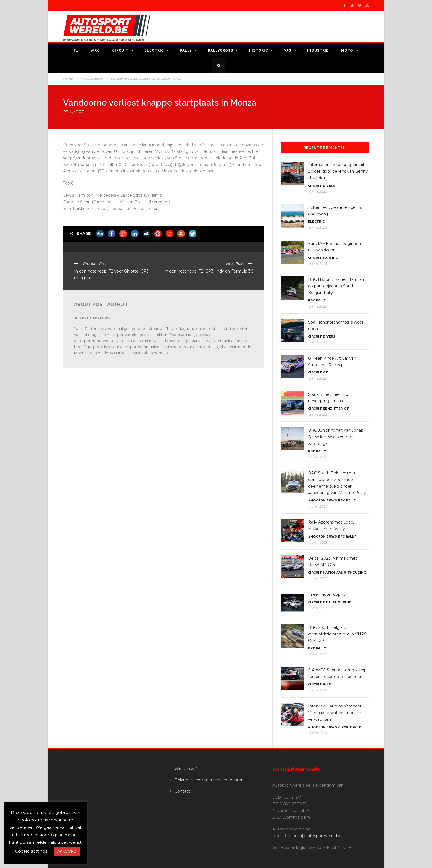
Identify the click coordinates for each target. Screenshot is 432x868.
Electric (154, 50)
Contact (182, 791)
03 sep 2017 (73, 111)
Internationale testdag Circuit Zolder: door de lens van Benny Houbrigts (338, 171)
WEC (327, 684)
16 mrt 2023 (318, 191)
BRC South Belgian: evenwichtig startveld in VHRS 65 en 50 (337, 634)
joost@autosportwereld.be (317, 836)
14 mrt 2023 (318, 457)
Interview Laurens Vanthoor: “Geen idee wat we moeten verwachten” (335, 713)
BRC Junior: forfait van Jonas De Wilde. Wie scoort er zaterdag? (335, 437)
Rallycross (221, 50)
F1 (76, 50)
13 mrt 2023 (318, 690)
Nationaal (333, 573)
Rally (186, 50)
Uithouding (355, 573)
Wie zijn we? (187, 769)
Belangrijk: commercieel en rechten (209, 780)
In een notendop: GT (328, 594)
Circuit (120, 50)
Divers (329, 186)
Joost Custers (92, 318)
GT (325, 372)
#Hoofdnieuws (92, 79)
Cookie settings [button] (31, 851)
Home (68, 79)
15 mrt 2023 (318, 227)
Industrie (318, 50)
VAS (288, 50)
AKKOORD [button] (67, 851)
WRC (95, 50)
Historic (259, 50)
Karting (330, 258)
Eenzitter (333, 408)
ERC (341, 536)
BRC (311, 300)
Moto (347, 50)
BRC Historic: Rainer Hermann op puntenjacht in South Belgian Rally (337, 286)
